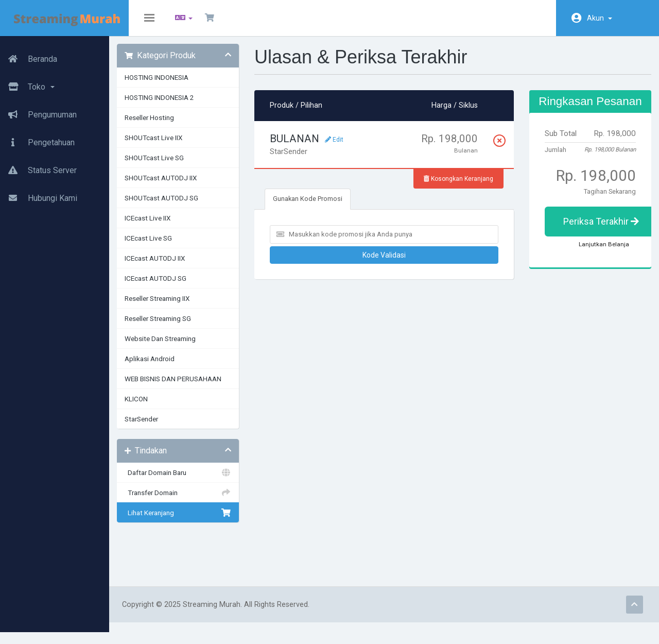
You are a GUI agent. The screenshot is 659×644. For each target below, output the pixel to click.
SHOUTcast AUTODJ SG (189, 206)
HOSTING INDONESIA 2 (187, 105)
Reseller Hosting (177, 125)
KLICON (163, 406)
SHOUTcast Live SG (181, 165)
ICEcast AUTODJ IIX (182, 266)
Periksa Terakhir (602, 241)
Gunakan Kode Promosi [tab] (326, 206)
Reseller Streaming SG (185, 326)
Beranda (29, 55)
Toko (27, 83)
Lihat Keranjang (201, 520)
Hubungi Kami (39, 194)
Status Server (38, 166)
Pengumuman (38, 111)
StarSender (169, 427)
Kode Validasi (394, 263)
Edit (353, 147)
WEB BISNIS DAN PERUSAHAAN (200, 386)
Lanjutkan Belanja (596, 264)
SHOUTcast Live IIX (181, 145)
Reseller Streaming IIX (184, 306)
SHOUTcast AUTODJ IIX (188, 185)
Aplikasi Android (177, 366)
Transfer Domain (201, 500)
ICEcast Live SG (176, 246)
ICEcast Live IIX (175, 226)
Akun (600, 18)
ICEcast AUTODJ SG (183, 286)
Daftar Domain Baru (201, 480)
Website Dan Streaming (187, 346)
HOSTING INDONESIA (184, 85)
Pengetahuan (37, 139)
